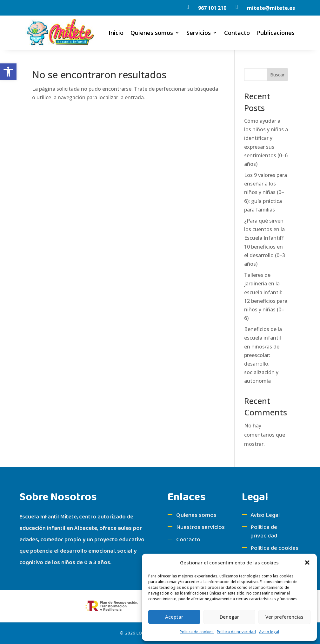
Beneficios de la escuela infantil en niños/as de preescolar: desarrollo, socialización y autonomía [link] (263, 355)
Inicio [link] (116, 33)
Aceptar (174, 617)
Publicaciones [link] (276, 33)
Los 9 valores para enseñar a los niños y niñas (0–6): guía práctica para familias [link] (266, 192)
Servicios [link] (199, 33)
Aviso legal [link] (269, 632)
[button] (307, 563)
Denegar (229, 617)
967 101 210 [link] (212, 8)
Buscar (277, 75)
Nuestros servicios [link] (200, 527)
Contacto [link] (237, 33)
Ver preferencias (284, 617)
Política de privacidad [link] (236, 632)
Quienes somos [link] (152, 33)
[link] (8, 72)
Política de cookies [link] (197, 632)
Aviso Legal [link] (265, 515)
